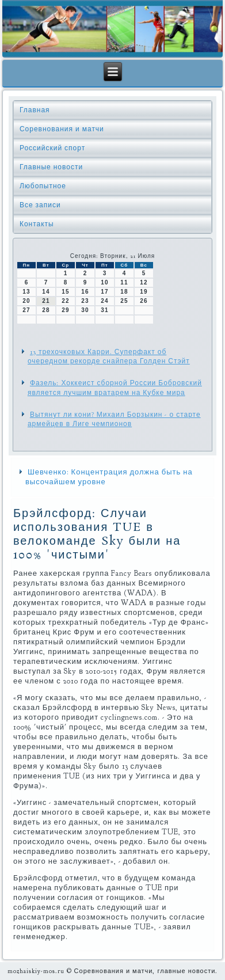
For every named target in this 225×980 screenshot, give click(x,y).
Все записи (40, 205)
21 (46, 301)
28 (46, 310)
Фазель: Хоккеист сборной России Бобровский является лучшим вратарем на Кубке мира (115, 388)
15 (65, 292)
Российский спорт (52, 148)
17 (104, 292)
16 (85, 292)
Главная (35, 110)
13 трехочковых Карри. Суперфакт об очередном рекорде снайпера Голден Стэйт (109, 356)
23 (85, 301)
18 (124, 292)
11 (124, 282)
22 (65, 301)
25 (124, 301)
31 (104, 310)
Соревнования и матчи (62, 129)
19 (144, 292)
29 (65, 310)
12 (144, 282)
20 (26, 301)
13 (26, 292)
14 (46, 292)
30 (85, 310)
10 (104, 282)
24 (104, 301)
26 (144, 301)
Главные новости (51, 167)
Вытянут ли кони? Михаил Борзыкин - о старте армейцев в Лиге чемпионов (114, 419)
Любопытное (43, 186)
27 (26, 310)
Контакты (37, 224)
